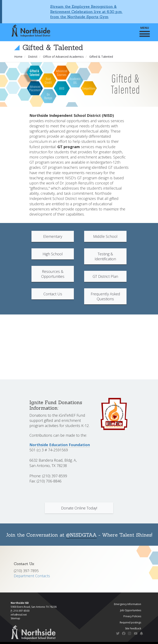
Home (18, 57)
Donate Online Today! (79, 508)
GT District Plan (105, 276)
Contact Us (53, 294)
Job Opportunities (131, 610)
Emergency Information (128, 604)
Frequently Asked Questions (105, 296)
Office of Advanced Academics (63, 57)
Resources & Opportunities (53, 274)
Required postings (130, 622)
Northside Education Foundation (60, 445)
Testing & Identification (105, 256)
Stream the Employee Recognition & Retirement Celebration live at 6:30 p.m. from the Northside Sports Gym (86, 12)
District (33, 57)
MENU (145, 31)
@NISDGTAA (81, 535)
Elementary (53, 236)
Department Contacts (32, 576)
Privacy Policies (132, 616)
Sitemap (15, 618)
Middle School (105, 236)
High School (53, 254)
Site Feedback (133, 628)
